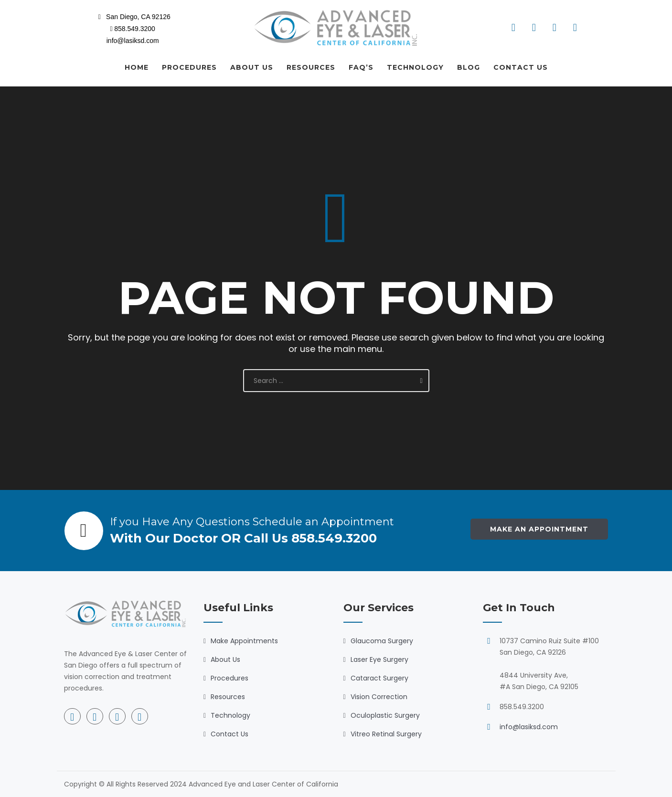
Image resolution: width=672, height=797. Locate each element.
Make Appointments (244, 641)
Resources (228, 697)
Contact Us (229, 734)
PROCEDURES (189, 67)
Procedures (229, 678)
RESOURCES (311, 67)
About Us (225, 659)
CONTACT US (521, 67)
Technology (230, 715)
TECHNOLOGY (415, 67)
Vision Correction (379, 697)
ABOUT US (252, 67)
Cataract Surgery (379, 678)
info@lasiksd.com (529, 727)
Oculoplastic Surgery (385, 715)
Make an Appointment (539, 529)
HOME (137, 67)
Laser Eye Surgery (379, 659)
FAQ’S (361, 67)
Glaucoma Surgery (382, 641)
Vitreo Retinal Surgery (386, 734)
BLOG (469, 67)
